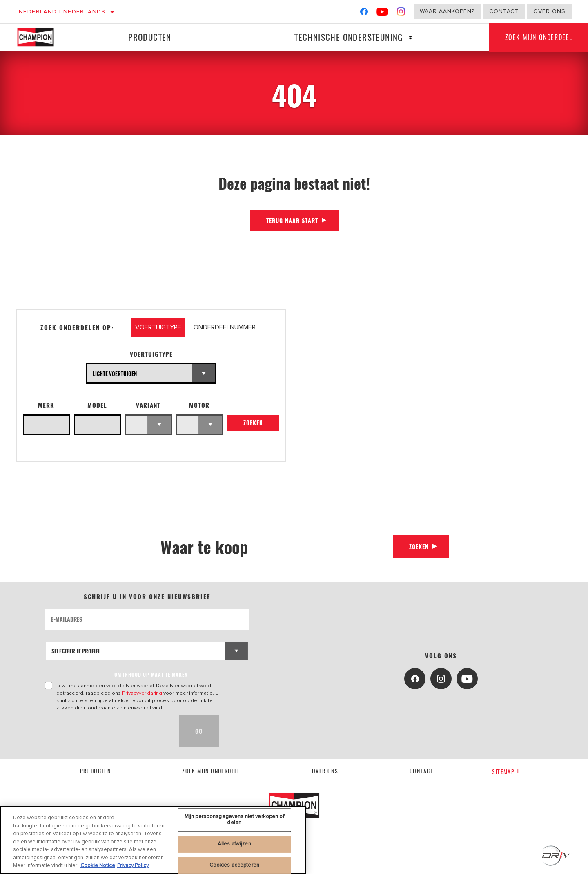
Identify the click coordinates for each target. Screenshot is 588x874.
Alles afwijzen (234, 844)
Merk (46, 405)
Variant (148, 405)
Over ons (549, 11)
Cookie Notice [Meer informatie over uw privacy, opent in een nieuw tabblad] (98, 865)
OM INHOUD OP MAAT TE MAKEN (151, 674)
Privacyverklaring (142, 693)
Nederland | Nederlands (62, 12)
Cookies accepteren (234, 865)
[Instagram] (401, 13)
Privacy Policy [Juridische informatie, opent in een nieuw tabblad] (133, 865)
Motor (199, 405)
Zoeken (253, 423)
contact (421, 771)
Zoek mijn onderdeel (211, 771)
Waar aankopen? (447, 11)
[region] (153, 840)
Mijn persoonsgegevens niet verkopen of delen (234, 820)
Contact (504, 11)
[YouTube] (382, 13)
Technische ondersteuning (349, 37)
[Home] (42, 37)
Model (97, 405)
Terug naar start (292, 220)
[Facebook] (364, 13)
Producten (150, 37)
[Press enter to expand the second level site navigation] (411, 37)
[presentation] (107, 731)
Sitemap (506, 772)
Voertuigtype (151, 354)
